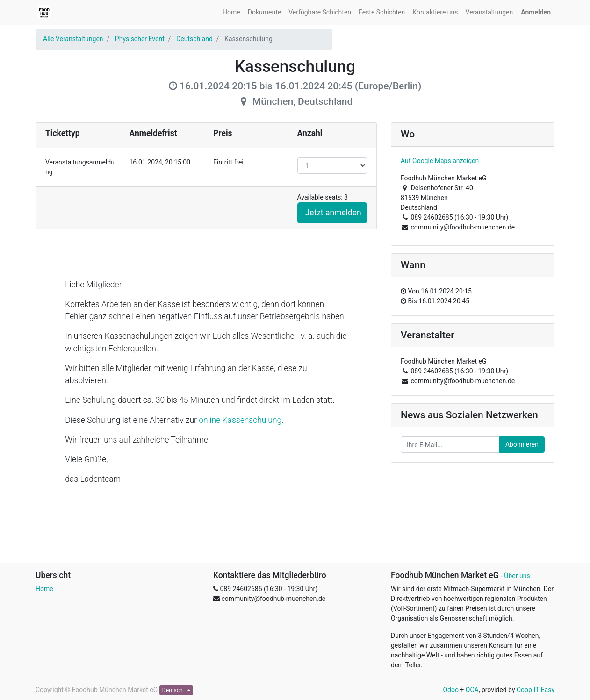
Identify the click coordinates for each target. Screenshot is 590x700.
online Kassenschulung (240, 420)
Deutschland (194, 39)
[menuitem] (231, 12)
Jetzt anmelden (333, 213)
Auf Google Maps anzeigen (440, 161)
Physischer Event (140, 39)
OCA (472, 690)
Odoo (451, 690)
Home (44, 589)
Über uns (517, 576)
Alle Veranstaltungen (73, 39)
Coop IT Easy (536, 690)
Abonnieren (522, 444)
